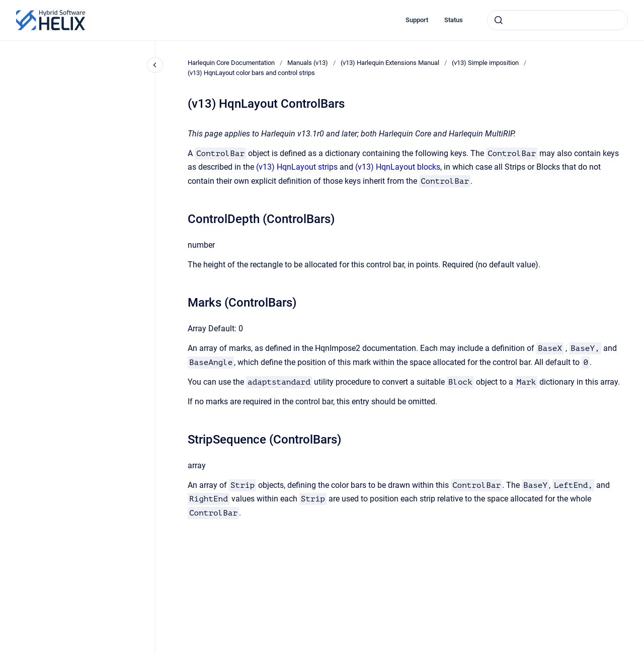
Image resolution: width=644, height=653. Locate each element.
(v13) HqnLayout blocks (398, 167)
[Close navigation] (155, 65)
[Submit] (499, 20)
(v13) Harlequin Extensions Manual (390, 63)
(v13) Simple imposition (485, 63)
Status (454, 20)
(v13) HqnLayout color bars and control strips (251, 73)
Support (417, 20)
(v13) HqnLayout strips (297, 167)
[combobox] (557, 20)
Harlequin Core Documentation (231, 63)
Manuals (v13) (308, 63)
